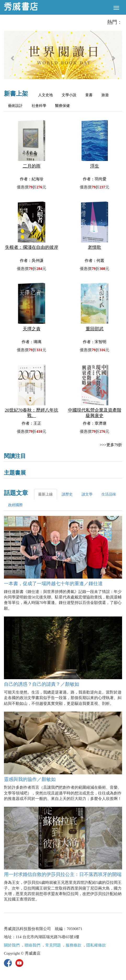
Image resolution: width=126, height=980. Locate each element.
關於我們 (12, 945)
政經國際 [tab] (15, 505)
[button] (13, 58)
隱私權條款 (96, 945)
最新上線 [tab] (45, 494)
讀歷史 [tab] (67, 494)
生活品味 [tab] (109, 494)
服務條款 (73, 945)
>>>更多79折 (111, 445)
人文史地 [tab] (45, 95)
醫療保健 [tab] (62, 106)
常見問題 (53, 945)
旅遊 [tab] (105, 95)
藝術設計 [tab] (15, 106)
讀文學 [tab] (87, 494)
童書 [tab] (89, 95)
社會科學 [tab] (39, 106)
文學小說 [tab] (69, 95)
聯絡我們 (32, 945)
